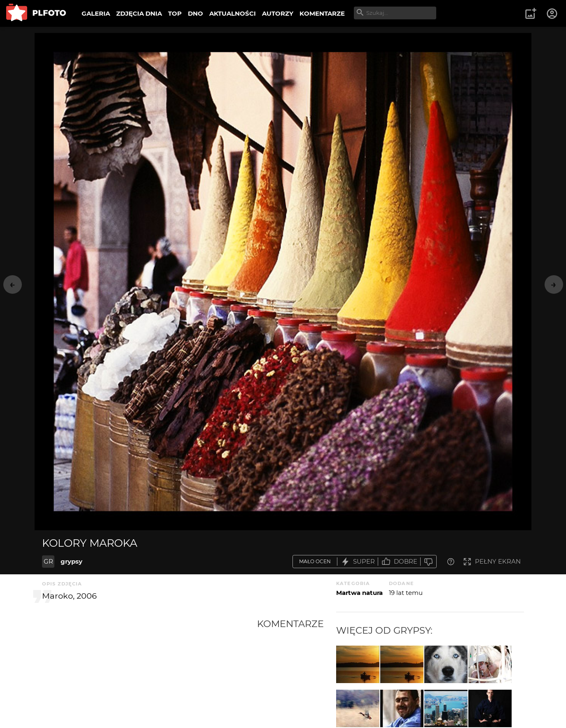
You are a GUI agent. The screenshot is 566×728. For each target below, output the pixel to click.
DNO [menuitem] (195, 13)
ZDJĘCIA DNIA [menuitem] (139, 13)
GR (48, 561)
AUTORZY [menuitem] (278, 13)
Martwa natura (359, 593)
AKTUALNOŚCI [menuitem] (233, 13)
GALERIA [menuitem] (96, 13)
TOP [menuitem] (175, 13)
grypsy (71, 561)
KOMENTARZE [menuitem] (322, 13)
